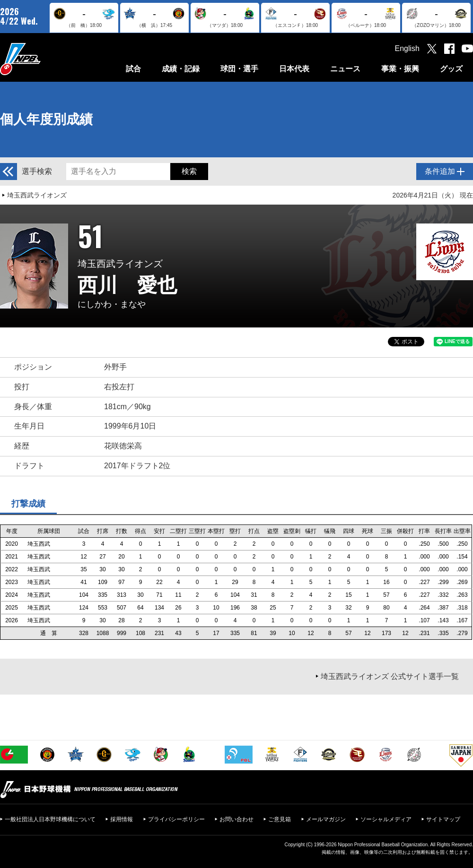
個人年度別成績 (46, 119)
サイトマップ (443, 819)
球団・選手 (239, 69)
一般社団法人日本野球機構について (50, 819)
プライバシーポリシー (176, 819)
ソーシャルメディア (386, 819)
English (407, 48)
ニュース (345, 69)
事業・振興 (400, 69)
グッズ (451, 69)
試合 (133, 69)
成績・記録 (181, 69)
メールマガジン (326, 819)
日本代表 (294, 69)
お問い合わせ (236, 819)
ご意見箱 (280, 819)
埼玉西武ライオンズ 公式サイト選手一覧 (390, 676)
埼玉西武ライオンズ (37, 195)
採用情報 (122, 819)
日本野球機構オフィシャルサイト (44, 59)
